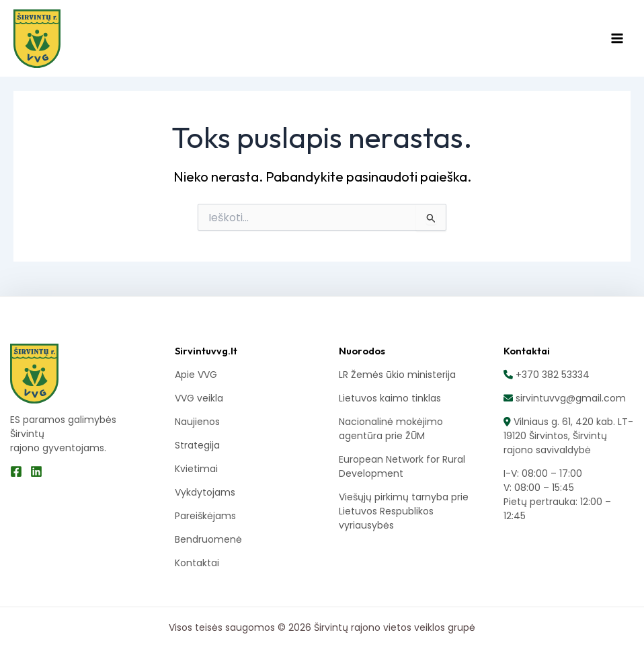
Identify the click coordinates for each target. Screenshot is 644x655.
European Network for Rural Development (402, 466)
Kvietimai (196, 469)
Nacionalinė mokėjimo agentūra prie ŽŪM (391, 429)
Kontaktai (197, 563)
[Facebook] (16, 471)
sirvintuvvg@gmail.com (569, 398)
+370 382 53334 (551, 375)
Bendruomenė (208, 539)
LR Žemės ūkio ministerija (397, 375)
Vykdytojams (205, 492)
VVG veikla (199, 398)
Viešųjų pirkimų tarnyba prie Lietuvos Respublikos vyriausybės (404, 511)
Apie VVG (196, 375)
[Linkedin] (36, 471)
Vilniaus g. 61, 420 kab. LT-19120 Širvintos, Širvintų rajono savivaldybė (568, 436)
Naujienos (197, 422)
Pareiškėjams (205, 516)
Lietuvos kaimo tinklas (390, 398)
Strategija (197, 445)
